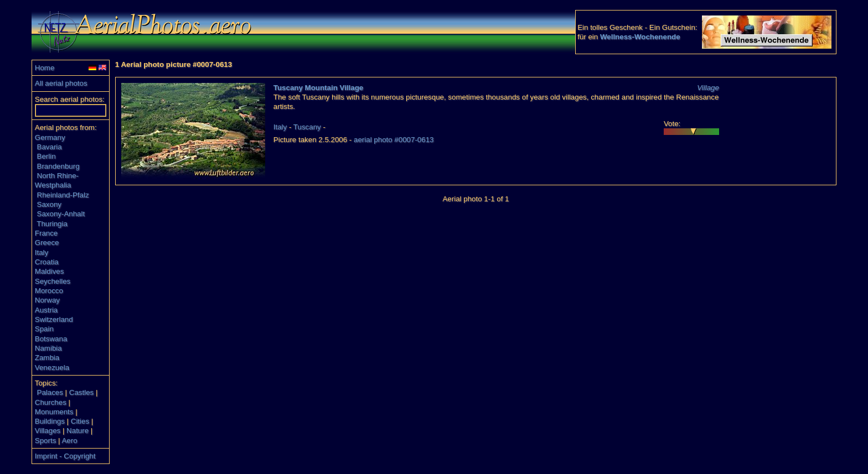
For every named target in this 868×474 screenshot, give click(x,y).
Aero (69, 441)
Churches (51, 402)
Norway (47, 300)
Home (45, 68)
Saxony (49, 204)
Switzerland (54, 319)
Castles (81, 392)
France (46, 233)
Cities (80, 421)
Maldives (50, 271)
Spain (44, 329)
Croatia (47, 262)
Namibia (48, 348)
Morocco (49, 291)
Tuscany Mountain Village (318, 88)
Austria (46, 310)
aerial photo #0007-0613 (394, 140)
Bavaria (50, 147)
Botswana (51, 339)
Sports (46, 441)
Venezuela (52, 368)
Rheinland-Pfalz (63, 195)
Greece (47, 243)
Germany (50, 137)
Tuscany (307, 127)
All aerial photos (61, 83)
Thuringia (52, 224)
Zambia (47, 358)
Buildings (50, 421)
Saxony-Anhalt (61, 214)
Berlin (46, 156)
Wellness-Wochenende (640, 37)
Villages (48, 431)
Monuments (54, 412)
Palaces (50, 392)
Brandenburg (58, 166)
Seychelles (53, 281)
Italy (42, 252)
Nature (77, 431)
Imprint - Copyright (65, 456)
